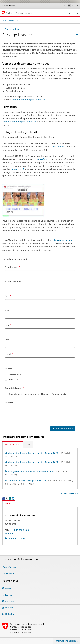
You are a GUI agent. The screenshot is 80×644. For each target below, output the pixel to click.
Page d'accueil (10, 567)
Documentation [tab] (13, 444)
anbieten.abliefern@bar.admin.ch (28, 100)
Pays (7, 340)
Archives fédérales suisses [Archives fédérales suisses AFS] (19, 13)
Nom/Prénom (11, 267)
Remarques (10, 403)
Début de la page (70, 493)
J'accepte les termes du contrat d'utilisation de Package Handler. (38, 394)
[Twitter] (7, 498)
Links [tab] (28, 444)
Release (9, 369)
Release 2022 (15, 379)
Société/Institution (13, 281)
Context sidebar (12, 29)
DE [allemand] (65, 6)
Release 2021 (15, 375)
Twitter (9, 595)
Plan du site (8, 573)
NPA (7, 310)
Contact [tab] (9, 503)
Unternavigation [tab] (11, 20)
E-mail (8, 354)
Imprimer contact (16, 538)
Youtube (9, 608)
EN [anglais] (77, 6)
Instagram (10, 601)
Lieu (7, 325)
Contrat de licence (13, 388)
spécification (58, 147)
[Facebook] (4, 498)
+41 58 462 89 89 (20, 530)
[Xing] (10, 498)
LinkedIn (9, 614)
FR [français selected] (69, 6)
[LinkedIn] (13, 498)
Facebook (10, 588)
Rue (7, 296)
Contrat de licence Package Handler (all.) (40, 481)
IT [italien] (73, 6)
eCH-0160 (17, 169)
